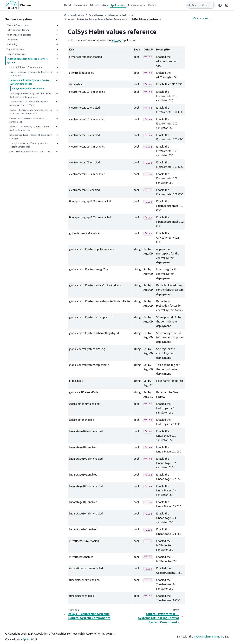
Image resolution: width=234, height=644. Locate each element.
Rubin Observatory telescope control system (27, 61)
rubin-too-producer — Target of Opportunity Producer (31, 137)
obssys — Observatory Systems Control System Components (29, 128)
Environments (136, 5)
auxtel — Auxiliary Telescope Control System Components (31, 74)
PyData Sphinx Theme (207, 636)
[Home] (65, 15)
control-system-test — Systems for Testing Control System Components (31, 95)
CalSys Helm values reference (28, 88)
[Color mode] (220, 5)
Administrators (99, 5)
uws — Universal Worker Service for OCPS (30, 151)
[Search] (201, 5)
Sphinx (27, 639)
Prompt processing (16, 54)
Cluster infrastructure (17, 25)
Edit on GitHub (201, 19)
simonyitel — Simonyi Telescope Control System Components (29, 145)
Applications (118, 5)
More (151, 5)
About (67, 5)
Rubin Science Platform (18, 30)
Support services (15, 49)
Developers (80, 5)
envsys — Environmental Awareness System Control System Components (31, 112)
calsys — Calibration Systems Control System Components (30, 82)
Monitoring (12, 44)
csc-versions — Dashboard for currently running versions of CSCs (29, 103)
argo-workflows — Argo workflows (26, 67)
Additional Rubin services (19, 35)
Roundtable (12, 40)
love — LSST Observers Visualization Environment (27, 120)
